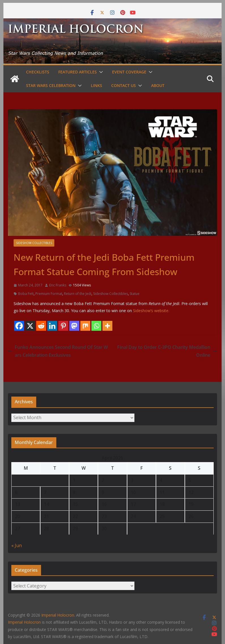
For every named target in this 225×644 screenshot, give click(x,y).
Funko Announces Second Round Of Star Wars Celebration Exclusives (58, 351)
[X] (30, 326)
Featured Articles (78, 72)
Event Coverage (129, 72)
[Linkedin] (52, 326)
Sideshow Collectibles (34, 243)
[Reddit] (41, 326)
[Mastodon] (74, 326)
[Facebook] (19, 326)
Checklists (38, 72)
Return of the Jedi (78, 294)
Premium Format (49, 294)
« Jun (17, 545)
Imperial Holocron (24, 622)
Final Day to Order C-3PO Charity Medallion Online (167, 351)
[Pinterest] (63, 326)
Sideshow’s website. (151, 311)
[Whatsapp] (96, 326)
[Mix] (85, 326)
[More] (107, 326)
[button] (100, 72)
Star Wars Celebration (51, 85)
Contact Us (124, 85)
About (158, 85)
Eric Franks (58, 285)
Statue (135, 294)
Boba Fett (26, 294)
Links (97, 85)
